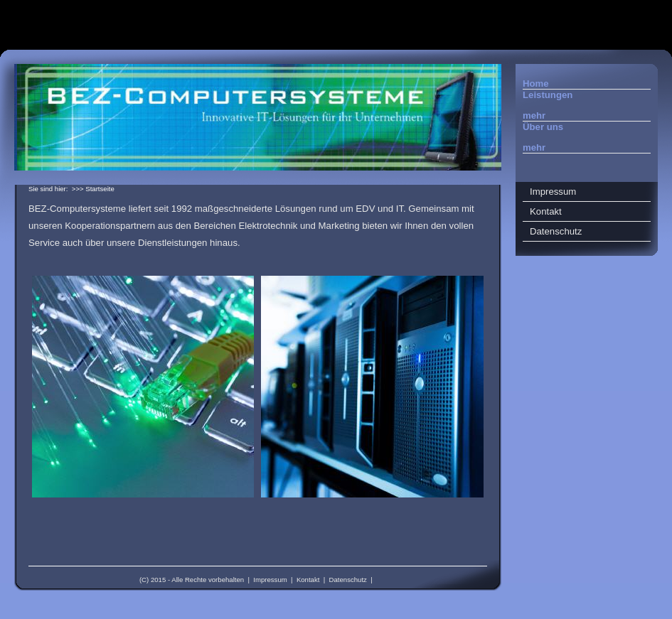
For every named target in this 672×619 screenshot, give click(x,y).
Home (536, 84)
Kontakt (308, 580)
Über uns (543, 127)
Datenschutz (348, 580)
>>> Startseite (93, 189)
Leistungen (548, 95)
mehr (534, 115)
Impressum (270, 580)
